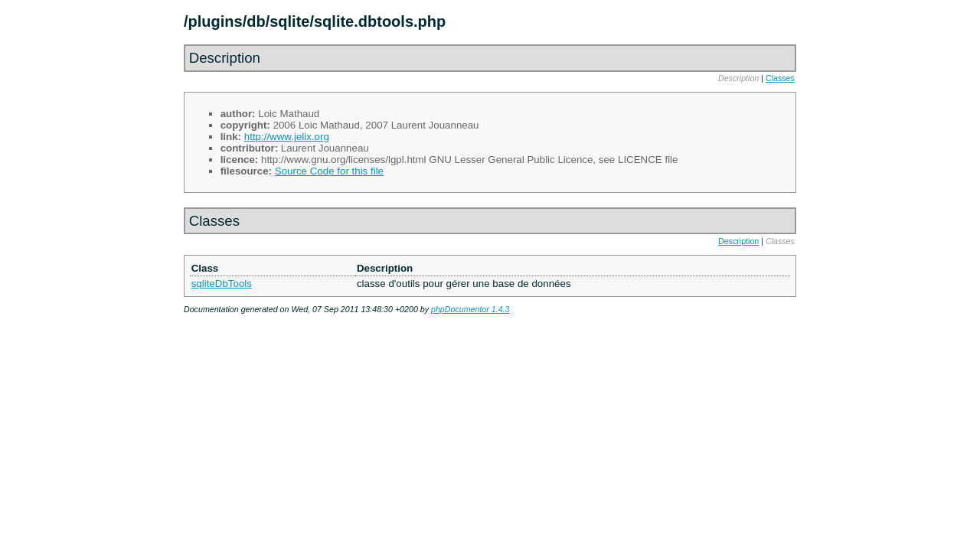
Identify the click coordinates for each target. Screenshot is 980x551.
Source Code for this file (329, 171)
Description (738, 241)
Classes (780, 78)
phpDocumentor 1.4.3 (470, 309)
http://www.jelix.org (287, 137)
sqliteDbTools (222, 284)
